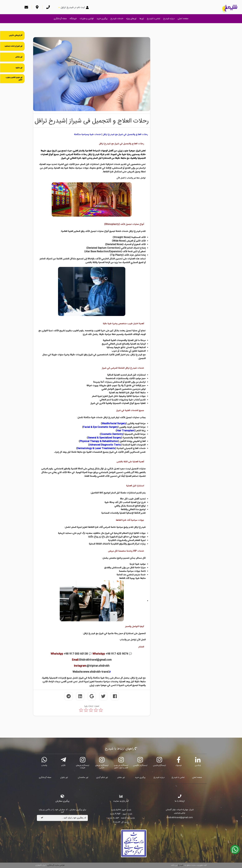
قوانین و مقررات (87, 19)
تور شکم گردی (102, 777)
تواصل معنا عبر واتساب (136, 178)
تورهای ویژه (131, 19)
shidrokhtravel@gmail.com (180, 818)
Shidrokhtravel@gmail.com (95, 660)
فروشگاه (73, 19)
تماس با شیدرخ (154, 19)
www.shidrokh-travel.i (96, 672)
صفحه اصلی (183, 19)
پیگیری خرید (102, 19)
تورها (142, 19)
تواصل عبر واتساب (128, 640)
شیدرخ (181, 865)
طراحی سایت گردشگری (56, 865)
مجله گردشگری (60, 19)
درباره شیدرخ (169, 19)
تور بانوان (64, 777)
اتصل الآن (121, 178)
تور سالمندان (83, 777)
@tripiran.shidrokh (98, 666)
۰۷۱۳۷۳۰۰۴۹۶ (180, 814)
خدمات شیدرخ (117, 19)
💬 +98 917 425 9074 (108, 654)
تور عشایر (121, 777)
